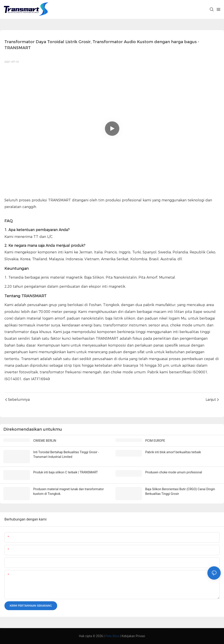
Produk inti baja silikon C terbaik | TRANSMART (66, 472)
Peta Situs (112, 636)
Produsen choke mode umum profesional (174, 472)
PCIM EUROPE (155, 441)
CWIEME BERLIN (45, 441)
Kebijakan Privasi (133, 636)
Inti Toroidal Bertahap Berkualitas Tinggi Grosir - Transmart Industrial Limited (66, 454)
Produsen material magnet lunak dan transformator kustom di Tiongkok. (68, 491)
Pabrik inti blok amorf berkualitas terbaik (173, 452)
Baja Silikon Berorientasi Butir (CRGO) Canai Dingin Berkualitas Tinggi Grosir (180, 491)
